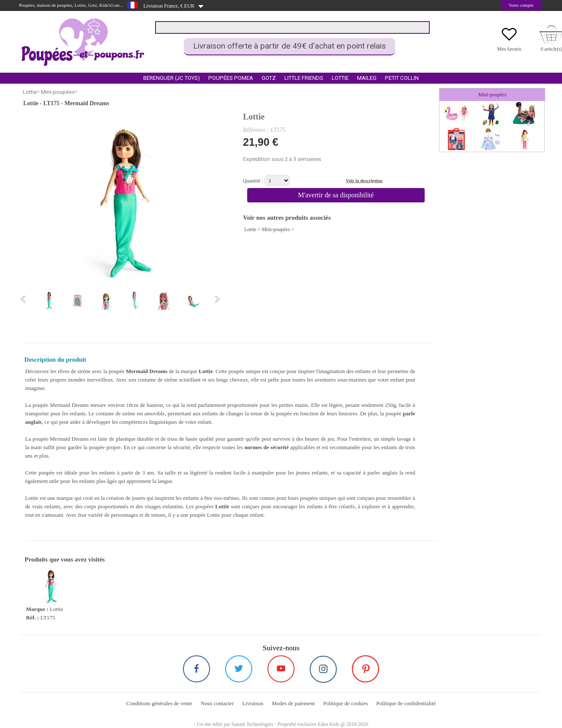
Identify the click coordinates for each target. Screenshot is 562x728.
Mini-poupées (58, 92)
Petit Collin (402, 78)
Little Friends (304, 78)
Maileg (367, 78)
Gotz (269, 78)
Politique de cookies (345, 703)
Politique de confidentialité (406, 703)
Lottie (340, 78)
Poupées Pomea (231, 78)
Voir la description (364, 180)
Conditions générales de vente (159, 703)
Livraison (253, 703)
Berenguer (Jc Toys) (172, 78)
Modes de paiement (293, 703)
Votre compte (521, 5)
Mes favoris (509, 49)
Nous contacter (217, 703)
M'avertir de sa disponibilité (336, 195)
